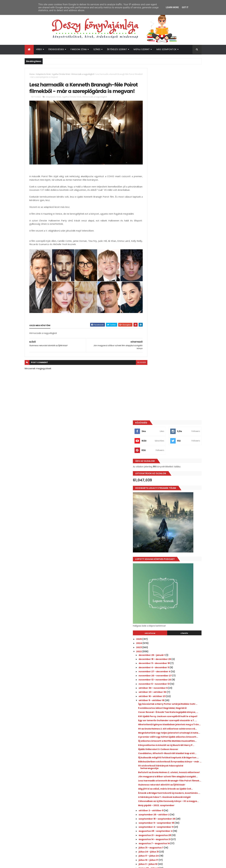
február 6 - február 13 (165, 649)
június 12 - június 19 (163, 575)
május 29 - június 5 (163, 583)
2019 (153, 683)
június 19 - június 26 (163, 571)
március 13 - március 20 (166, 629)
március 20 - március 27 (166, 624)
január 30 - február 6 (165, 653)
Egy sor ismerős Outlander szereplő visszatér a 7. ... (172, 377)
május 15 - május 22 (164, 592)
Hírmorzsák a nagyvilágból (83, 74)
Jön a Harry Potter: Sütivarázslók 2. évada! (178, 787)
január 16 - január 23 (164, 662)
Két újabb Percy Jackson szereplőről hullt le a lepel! (176, 371)
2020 (153, 679)
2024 (153, 291)
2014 (153, 704)
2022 (153, 299)
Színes (97, 49)
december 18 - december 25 (169, 307)
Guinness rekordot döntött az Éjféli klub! (175, 473)
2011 (152, 716)
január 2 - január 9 (163, 670)
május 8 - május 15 (163, 596)
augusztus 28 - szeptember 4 (170, 530)
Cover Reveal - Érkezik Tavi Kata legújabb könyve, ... (176, 364)
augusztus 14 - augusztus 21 (169, 538)
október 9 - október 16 (165, 348)
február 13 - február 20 (166, 645)
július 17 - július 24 (163, 554)
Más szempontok (167, 49)
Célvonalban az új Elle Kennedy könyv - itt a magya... (176, 499)
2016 (153, 696)
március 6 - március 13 (165, 633)
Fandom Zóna (79, 49)
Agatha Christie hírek (61, 74)
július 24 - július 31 (163, 550)
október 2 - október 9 (165, 509)
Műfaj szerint (142, 49)
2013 (153, 708)
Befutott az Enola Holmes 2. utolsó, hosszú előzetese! (176, 455)
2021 (153, 675)
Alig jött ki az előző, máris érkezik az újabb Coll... (176, 479)
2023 (153, 295)
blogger (135, 366)
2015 (153, 700)
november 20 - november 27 (169, 324)
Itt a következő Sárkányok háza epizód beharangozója (174, 448)
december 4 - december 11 (168, 315)
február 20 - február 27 (166, 641)
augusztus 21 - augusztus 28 (169, 534)
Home (32, 74)
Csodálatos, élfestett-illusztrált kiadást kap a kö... (175, 428)
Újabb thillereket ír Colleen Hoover (172, 423)
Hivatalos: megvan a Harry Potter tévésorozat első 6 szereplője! (177, 748)
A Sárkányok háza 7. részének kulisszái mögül (174, 492)
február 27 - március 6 (166, 637)
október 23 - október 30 (166, 340)
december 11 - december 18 (168, 311)
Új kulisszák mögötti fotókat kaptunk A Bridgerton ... (174, 435)
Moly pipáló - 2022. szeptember (170, 504)
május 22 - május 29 (164, 587)
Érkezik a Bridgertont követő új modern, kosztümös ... (175, 485)
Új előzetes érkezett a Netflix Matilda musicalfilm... (173, 411)
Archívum (160, 281)
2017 (153, 691)
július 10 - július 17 (162, 559)
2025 (153, 287)
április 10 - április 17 (163, 612)
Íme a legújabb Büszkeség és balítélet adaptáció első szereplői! (180, 760)
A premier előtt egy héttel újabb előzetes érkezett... (176, 404)
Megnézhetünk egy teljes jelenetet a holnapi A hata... (173, 397)
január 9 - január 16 (164, 666)
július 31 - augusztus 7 (165, 546)
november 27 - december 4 (168, 319)
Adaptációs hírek (43, 74)
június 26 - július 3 (163, 567)
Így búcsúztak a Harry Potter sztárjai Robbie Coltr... (173, 353)
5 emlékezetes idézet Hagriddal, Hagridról (176, 359)
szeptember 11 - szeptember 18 (170, 522)
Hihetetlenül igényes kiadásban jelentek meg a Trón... (175, 384)
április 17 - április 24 (164, 608)
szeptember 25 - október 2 (168, 513)
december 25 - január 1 (166, 303)
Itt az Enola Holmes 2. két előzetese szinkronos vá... (172, 391)
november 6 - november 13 (168, 332)
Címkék (188, 281)
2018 (153, 687)
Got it (185, 7)
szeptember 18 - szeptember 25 (171, 517)
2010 (153, 720)
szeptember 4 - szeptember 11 (170, 526)
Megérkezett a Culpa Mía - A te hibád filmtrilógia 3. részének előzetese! (179, 735)
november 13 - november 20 (169, 328)
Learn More (172, 7)
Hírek (39, 49)
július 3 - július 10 (162, 563)
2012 (153, 712)
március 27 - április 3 (164, 620)
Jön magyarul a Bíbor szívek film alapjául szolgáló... (176, 461)
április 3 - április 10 (163, 616)
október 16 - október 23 (166, 344)
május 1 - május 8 (162, 600)
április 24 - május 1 (163, 604)
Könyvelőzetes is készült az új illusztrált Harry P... (175, 417)
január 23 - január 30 (165, 657)
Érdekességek (56, 49)
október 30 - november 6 (167, 336)
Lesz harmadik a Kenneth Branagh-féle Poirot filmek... (175, 468)
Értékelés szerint (117, 49)
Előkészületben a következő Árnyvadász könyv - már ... (175, 441)
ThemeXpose (42, 864)
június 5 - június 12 (163, 579)
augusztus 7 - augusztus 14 (168, 542)
